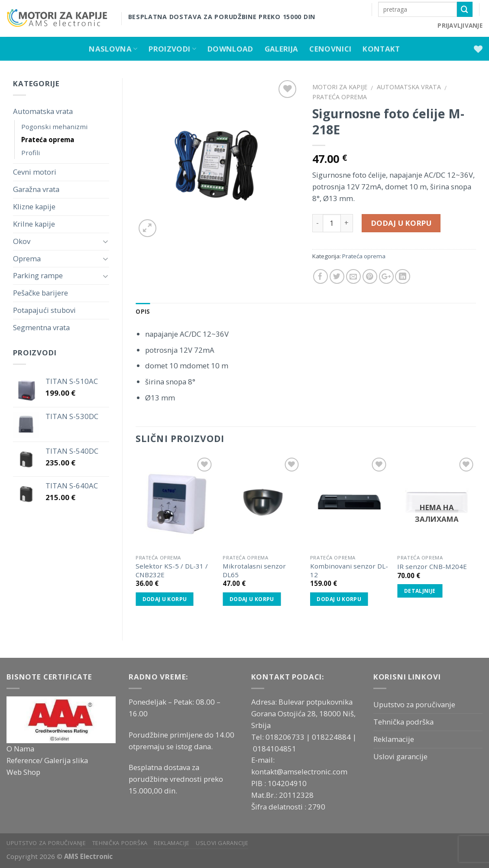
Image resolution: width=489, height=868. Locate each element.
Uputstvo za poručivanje (414, 704)
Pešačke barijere (40, 293)
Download (230, 49)
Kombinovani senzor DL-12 (349, 571)
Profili (31, 153)
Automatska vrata (43, 111)
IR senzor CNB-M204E (432, 567)
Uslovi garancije (400, 756)
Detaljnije (420, 591)
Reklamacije (394, 739)
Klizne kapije (34, 206)
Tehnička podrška (403, 722)
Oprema (27, 258)
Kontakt (381, 49)
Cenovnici (330, 49)
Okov (22, 241)
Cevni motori (35, 172)
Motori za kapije (340, 87)
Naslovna (113, 49)
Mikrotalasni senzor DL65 (254, 571)
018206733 (286, 737)
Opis (143, 312)
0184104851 (275, 749)
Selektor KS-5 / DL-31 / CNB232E (172, 571)
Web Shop (23, 772)
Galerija (282, 49)
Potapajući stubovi (44, 310)
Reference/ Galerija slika (47, 760)
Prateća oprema (48, 140)
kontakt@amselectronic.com (299, 772)
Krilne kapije (34, 224)
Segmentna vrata (41, 327)
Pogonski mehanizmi (54, 127)
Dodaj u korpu (402, 223)
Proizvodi (172, 49)
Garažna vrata (36, 189)
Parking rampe (38, 275)
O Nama (20, 749)
